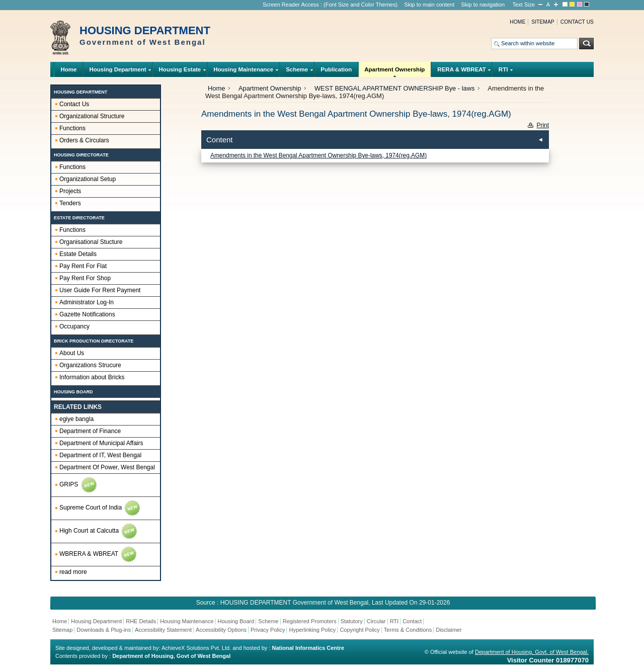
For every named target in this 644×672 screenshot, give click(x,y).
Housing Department (118, 72)
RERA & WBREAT (462, 72)
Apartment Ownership (395, 72)
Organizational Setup (88, 179)
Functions (72, 128)
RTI (503, 72)
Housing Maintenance (244, 72)
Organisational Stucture (91, 242)
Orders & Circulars (84, 140)
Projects (70, 191)
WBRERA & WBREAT (99, 554)
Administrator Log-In (87, 302)
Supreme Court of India (100, 508)
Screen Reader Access (291, 5)
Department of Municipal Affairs (101, 443)
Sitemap (543, 22)
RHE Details (141, 621)
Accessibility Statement (163, 630)
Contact (412, 621)
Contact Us (74, 104)
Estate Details (78, 254)
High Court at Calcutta (99, 531)
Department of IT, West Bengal (100, 455)
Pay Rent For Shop (85, 278)
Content (220, 140)
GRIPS (79, 485)
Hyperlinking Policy (312, 630)
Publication (336, 69)
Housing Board (236, 621)
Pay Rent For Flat (83, 266)
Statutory (352, 621)
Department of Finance (90, 431)
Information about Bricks (92, 377)
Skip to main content (429, 5)
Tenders (70, 203)
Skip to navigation (483, 5)
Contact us (577, 22)
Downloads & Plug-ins (104, 630)
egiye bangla (76, 419)
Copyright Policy (359, 630)
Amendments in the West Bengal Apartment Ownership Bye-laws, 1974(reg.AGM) (318, 155)
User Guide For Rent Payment (100, 290)
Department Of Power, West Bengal (107, 467)
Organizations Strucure (90, 365)
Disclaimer (449, 630)
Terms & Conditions (408, 630)
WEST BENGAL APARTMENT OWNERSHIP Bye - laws (394, 88)
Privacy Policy (268, 630)
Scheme (297, 72)
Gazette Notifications (87, 314)
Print (543, 125)
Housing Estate (180, 72)
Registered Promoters (310, 621)
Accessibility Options (221, 630)
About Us (72, 353)
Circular (376, 621)
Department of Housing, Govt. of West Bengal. (532, 652)
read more (73, 572)
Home (517, 22)
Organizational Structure (92, 116)
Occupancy (74, 326)
